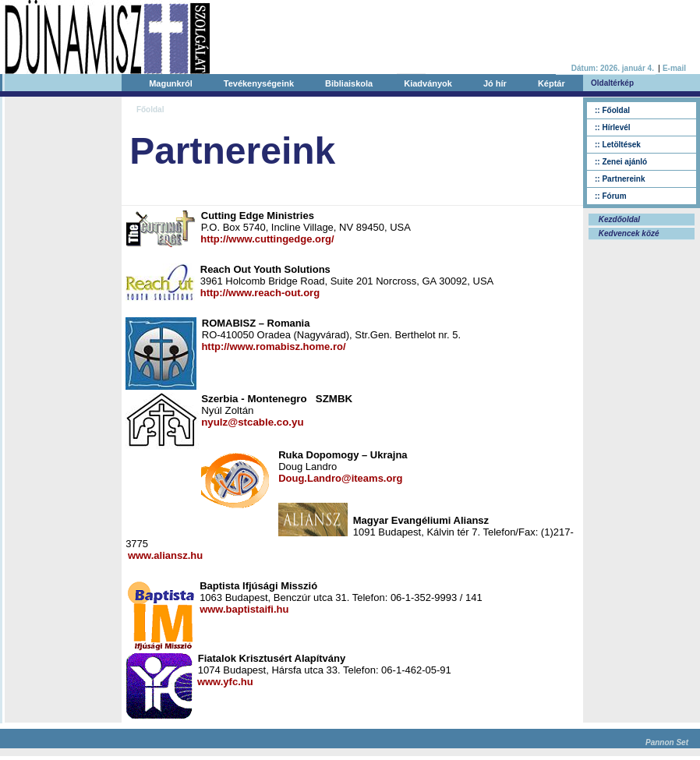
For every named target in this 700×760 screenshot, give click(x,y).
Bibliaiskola (349, 83)
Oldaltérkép (612, 83)
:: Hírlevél (613, 127)
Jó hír (495, 83)
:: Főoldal (612, 110)
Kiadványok (428, 83)
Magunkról (171, 83)
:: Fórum (611, 196)
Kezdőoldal (618, 219)
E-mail (674, 68)
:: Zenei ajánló (621, 162)
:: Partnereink (620, 179)
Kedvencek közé (628, 233)
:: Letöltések (618, 145)
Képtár (552, 83)
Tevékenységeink (259, 83)
